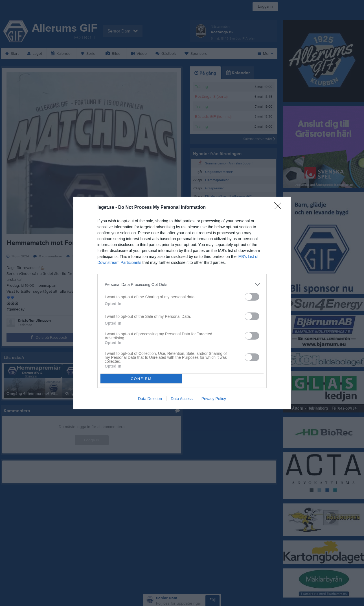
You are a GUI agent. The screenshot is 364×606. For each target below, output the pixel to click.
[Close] (280, 208)
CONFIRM (141, 379)
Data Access (182, 399)
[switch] (252, 297)
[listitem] (182, 284)
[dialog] (182, 303)
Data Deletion (150, 399)
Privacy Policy (214, 399)
